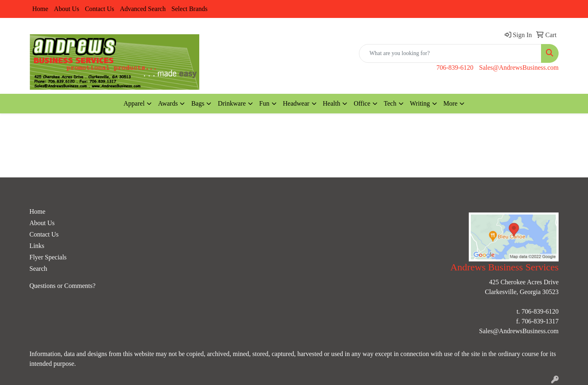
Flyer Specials (48, 257)
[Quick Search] (450, 53)
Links (37, 246)
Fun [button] (264, 103)
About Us (67, 9)
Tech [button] (390, 103)
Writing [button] (420, 103)
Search (38, 269)
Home (40, 9)
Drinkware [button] (232, 103)
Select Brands (189, 9)
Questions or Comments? (62, 286)
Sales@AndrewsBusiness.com (519, 67)
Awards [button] (168, 103)
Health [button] (332, 103)
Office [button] (362, 103)
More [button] (451, 103)
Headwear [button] (296, 103)
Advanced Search (143, 9)
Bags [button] (198, 103)
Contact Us (100, 9)
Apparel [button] (134, 103)
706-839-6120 (455, 67)
